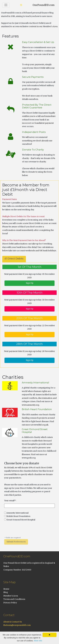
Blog (6, 592)
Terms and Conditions (14, 599)
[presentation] (25, 530)
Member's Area (11, 596)
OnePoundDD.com (44, 5)
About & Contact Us (13, 622)
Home (6, 589)
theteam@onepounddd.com (17, 625)
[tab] (14, 259)
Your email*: (10, 501)
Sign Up (30, 283)
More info (38, 641)
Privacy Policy (10, 603)
